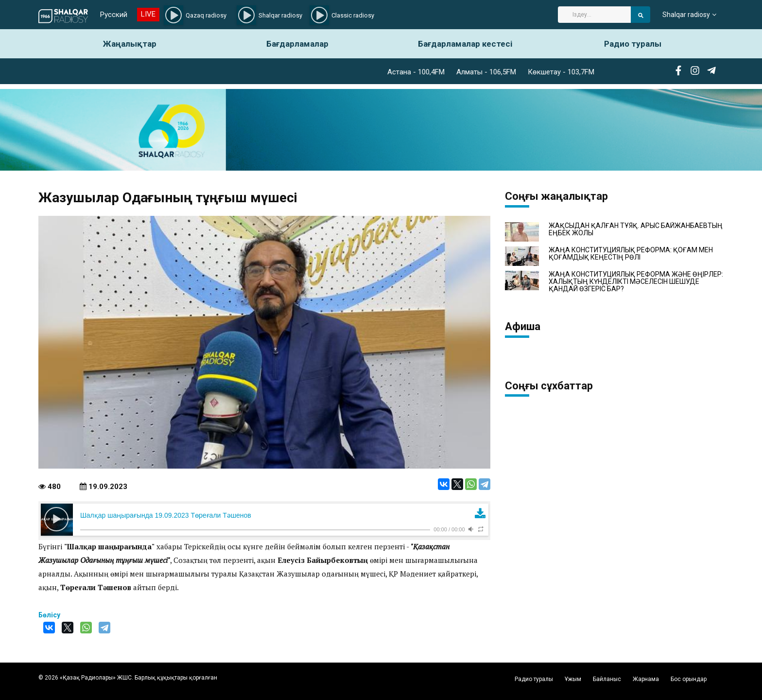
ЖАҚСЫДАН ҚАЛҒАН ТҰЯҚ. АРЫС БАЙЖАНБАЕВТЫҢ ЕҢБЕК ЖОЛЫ (636, 229)
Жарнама (646, 679)
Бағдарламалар (297, 44)
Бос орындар (689, 679)
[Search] (594, 15)
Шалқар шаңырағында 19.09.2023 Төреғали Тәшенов (166, 515)
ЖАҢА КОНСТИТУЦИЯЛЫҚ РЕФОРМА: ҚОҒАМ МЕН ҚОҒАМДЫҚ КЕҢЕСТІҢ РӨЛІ (631, 254)
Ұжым (573, 679)
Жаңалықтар (130, 44)
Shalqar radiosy (686, 15)
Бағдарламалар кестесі (465, 44)
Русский (114, 15)
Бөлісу (49, 615)
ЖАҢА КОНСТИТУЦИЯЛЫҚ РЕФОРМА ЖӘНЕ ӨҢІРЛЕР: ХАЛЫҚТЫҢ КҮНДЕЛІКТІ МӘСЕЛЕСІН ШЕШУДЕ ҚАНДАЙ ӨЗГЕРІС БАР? (636, 282)
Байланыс (607, 679)
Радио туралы (633, 44)
